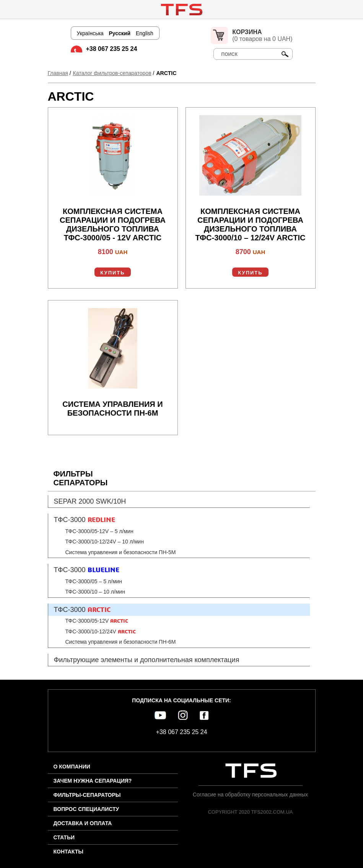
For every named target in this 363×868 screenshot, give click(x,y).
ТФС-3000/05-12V (97, 621)
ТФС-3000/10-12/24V (101, 632)
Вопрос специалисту (86, 809)
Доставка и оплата (83, 823)
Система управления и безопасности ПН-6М (112, 409)
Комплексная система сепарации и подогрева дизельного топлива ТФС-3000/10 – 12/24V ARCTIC (251, 224)
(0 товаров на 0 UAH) (262, 35)
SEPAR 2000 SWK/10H (90, 501)
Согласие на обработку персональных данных (250, 795)
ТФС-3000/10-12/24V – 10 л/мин (105, 542)
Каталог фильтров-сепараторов (112, 73)
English (145, 33)
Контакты (68, 852)
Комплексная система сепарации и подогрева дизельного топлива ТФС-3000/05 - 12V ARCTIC (113, 224)
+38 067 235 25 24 (112, 49)
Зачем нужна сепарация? (93, 781)
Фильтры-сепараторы (87, 795)
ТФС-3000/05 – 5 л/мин (94, 581)
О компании (72, 767)
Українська (90, 33)
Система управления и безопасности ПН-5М (121, 552)
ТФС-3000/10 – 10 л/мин (95, 592)
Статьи (64, 837)
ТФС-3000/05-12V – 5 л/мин (99, 531)
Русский (120, 33)
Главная (58, 73)
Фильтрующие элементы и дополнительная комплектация (147, 660)
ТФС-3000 (85, 520)
